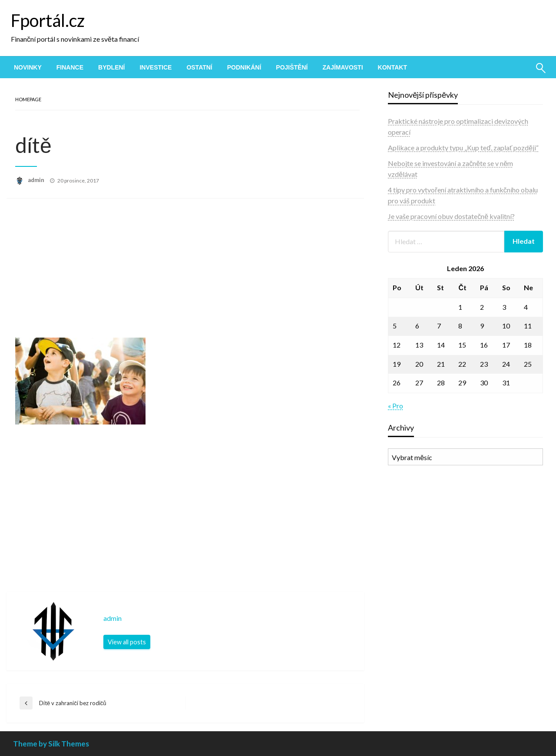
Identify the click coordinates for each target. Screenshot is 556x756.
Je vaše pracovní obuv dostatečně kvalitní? (451, 216)
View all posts (127, 642)
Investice (156, 67)
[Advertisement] (185, 272)
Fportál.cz (48, 20)
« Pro (395, 406)
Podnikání (244, 67)
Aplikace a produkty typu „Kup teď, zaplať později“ (463, 148)
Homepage (28, 99)
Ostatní (199, 67)
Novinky (28, 67)
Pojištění (292, 67)
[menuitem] (28, 67)
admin (37, 180)
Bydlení (111, 67)
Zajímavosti (343, 67)
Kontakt (392, 67)
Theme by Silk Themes (51, 744)
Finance (70, 67)
